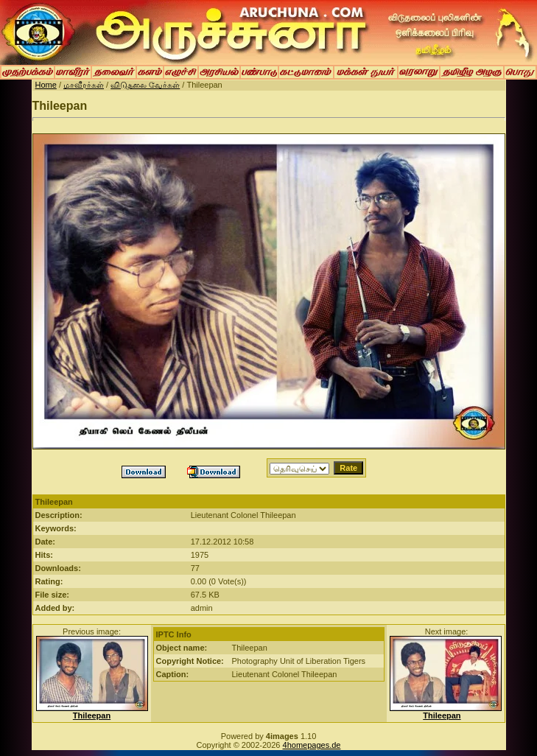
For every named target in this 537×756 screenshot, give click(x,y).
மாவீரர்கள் (84, 85)
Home (46, 85)
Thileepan (92, 715)
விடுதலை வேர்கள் (145, 85)
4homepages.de (312, 745)
